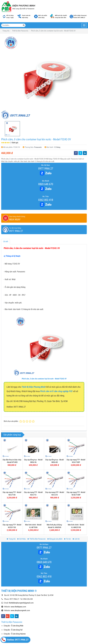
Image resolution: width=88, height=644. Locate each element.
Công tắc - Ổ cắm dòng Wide (13, 626)
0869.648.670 (46, 184)
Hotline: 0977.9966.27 (15, 640)
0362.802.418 (46, 200)
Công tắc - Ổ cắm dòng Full (13, 630)
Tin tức (68, 539)
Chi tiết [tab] (6, 242)
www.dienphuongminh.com (20, 610)
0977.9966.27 (46, 169)
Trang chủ (11, 539)
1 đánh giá (14, 143)
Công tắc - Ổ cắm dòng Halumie (15, 634)
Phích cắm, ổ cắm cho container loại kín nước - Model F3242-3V (44, 379)
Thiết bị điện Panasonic (37, 539)
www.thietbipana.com (18, 607)
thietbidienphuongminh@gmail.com (21, 603)
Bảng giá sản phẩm (55, 539)
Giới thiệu (22, 539)
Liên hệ (76, 539)
